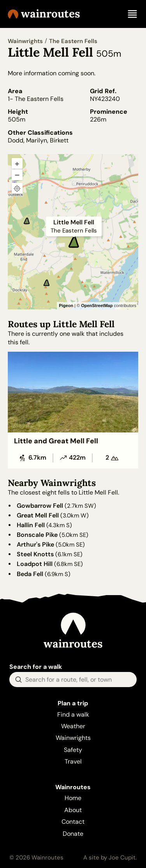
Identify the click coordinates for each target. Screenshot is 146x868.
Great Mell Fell (38, 515)
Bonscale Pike (37, 535)
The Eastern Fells (73, 41)
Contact (73, 822)
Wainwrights (25, 41)
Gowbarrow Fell (40, 506)
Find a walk (73, 714)
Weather (73, 726)
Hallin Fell (31, 525)
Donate (73, 834)
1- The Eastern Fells (36, 99)
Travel (73, 761)
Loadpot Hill (35, 564)
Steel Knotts (35, 554)
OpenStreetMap (97, 306)
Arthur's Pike (35, 544)
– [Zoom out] (17, 175)
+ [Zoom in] (17, 163)
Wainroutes (44, 14)
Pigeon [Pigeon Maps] (66, 306)
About (73, 810)
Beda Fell (30, 574)
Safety (73, 750)
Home (73, 798)
